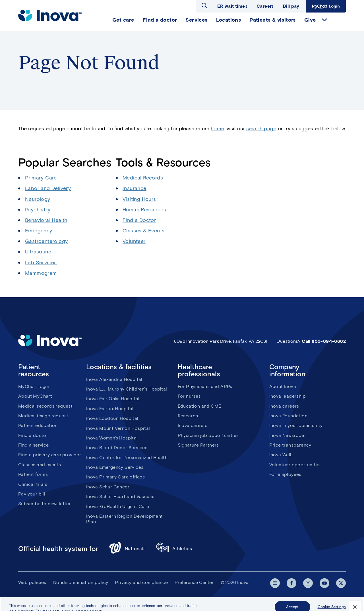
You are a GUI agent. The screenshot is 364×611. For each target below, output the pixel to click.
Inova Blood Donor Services (117, 448)
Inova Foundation (288, 416)
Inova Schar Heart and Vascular (121, 497)
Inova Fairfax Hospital (110, 409)
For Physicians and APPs (205, 386)
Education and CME (199, 406)
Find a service (34, 445)
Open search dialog (204, 6)
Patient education (38, 425)
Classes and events (40, 465)
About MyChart (35, 396)
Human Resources (144, 210)
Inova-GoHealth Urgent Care (118, 506)
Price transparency (290, 445)
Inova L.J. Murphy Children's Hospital (127, 389)
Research (188, 416)
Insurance (135, 188)
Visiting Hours (139, 199)
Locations (229, 20)
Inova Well (280, 455)
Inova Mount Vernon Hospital (118, 428)
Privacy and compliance (141, 582)
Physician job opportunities (208, 435)
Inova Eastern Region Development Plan (125, 519)
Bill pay (291, 6)
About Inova (283, 386)
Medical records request (45, 406)
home (218, 129)
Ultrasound (38, 252)
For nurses (189, 396)
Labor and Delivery (48, 188)
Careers (265, 6)
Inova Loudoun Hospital (112, 418)
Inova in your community (296, 425)
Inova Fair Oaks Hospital (113, 399)
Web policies (32, 582)
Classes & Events (143, 231)
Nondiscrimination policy (81, 582)
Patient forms (33, 474)
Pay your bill (32, 494)
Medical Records (143, 178)
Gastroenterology (46, 241)
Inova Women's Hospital (112, 438)
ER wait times (232, 6)
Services (196, 20)
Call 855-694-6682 (324, 341)
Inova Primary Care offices (115, 477)
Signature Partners (198, 445)
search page (261, 129)
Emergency (39, 231)
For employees (285, 474)
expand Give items (324, 20)
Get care (123, 20)
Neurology (38, 199)
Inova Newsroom (288, 435)
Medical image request (43, 416)
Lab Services (41, 263)
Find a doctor (160, 20)
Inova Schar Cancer (108, 487)
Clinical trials (33, 484)
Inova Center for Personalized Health (127, 458)
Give (310, 20)
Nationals (127, 549)
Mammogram (41, 273)
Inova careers (193, 425)
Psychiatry (38, 210)
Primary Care (41, 178)
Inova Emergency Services (115, 467)
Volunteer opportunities (296, 465)
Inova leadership (288, 396)
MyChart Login (326, 6)
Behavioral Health (46, 220)
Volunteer (134, 241)
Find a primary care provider (50, 455)
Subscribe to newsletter (45, 504)
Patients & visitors (273, 20)
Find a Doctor (139, 220)
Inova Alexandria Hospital (114, 379)
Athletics (174, 549)
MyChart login (34, 386)
